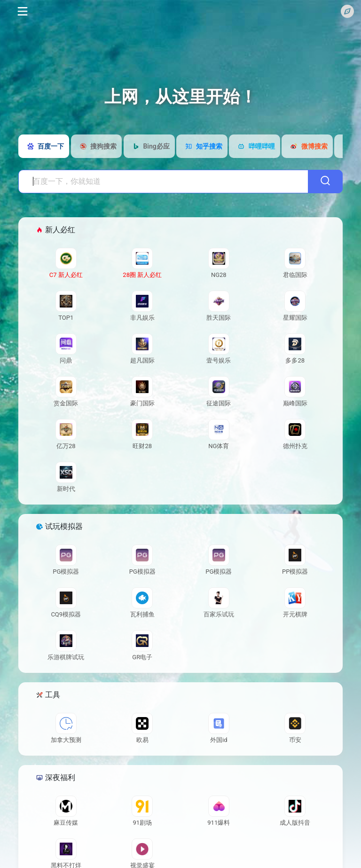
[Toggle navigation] (22, 11)
